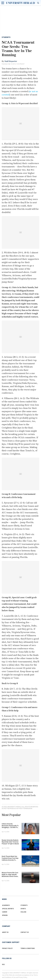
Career (5, 912)
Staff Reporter (11, 61)
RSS (3, 964)
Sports (23, 909)
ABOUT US (5, 932)
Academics (6, 905)
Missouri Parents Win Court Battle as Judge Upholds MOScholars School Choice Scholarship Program (10, 874)
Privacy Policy (23, 977)
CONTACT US (25, 932)
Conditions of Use (10, 977)
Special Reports (8, 909)
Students (6, 37)
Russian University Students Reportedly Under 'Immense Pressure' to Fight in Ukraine (10, 842)
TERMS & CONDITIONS (28, 948)
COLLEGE (23, 912)
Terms (36, 975)
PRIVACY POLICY (7, 948)
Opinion (5, 915)
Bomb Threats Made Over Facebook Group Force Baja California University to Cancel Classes (10, 858)
